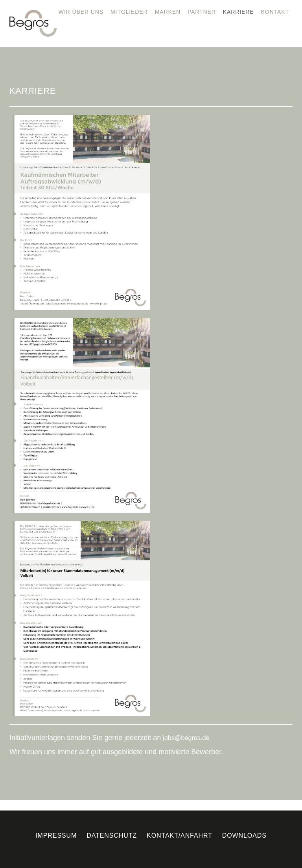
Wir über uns (81, 12)
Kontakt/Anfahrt (180, 836)
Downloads (244, 836)
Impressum (56, 836)
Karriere (238, 12)
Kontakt (275, 12)
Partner (202, 12)
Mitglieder (129, 12)
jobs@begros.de (186, 738)
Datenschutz (112, 836)
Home (42, 12)
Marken (168, 12)
